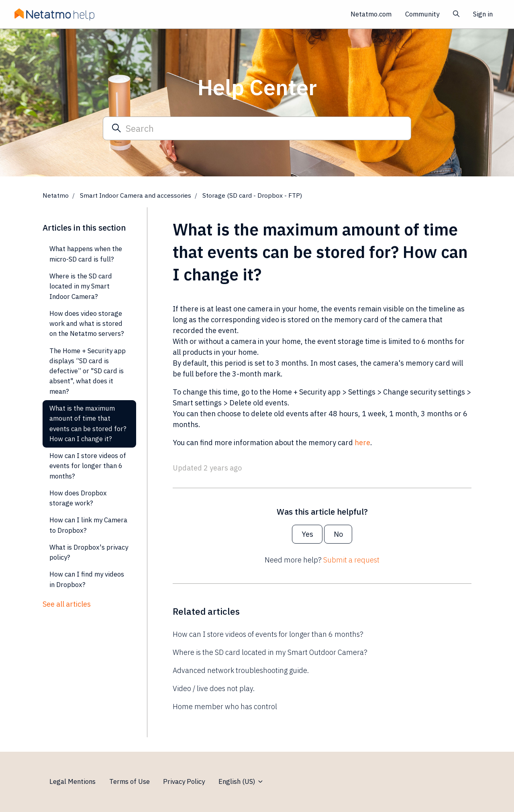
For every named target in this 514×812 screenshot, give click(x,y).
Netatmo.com (371, 14)
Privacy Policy (184, 781)
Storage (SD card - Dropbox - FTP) (252, 195)
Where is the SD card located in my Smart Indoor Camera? (81, 286)
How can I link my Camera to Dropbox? (88, 525)
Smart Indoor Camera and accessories (136, 195)
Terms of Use (130, 781)
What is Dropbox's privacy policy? (89, 552)
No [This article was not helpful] (338, 534)
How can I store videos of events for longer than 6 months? (268, 634)
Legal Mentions (72, 781)
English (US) (241, 781)
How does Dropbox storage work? (78, 498)
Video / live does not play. (214, 688)
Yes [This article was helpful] (307, 534)
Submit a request (351, 560)
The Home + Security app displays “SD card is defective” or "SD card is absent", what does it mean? (88, 371)
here (362, 443)
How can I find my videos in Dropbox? (87, 579)
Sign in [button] (483, 14)
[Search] (257, 128)
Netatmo (56, 195)
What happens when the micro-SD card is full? (86, 254)
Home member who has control (225, 707)
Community (422, 14)
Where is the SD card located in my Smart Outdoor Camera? (270, 652)
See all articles (67, 604)
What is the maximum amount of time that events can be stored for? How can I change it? (88, 423)
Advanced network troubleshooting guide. (241, 670)
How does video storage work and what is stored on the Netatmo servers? (87, 324)
